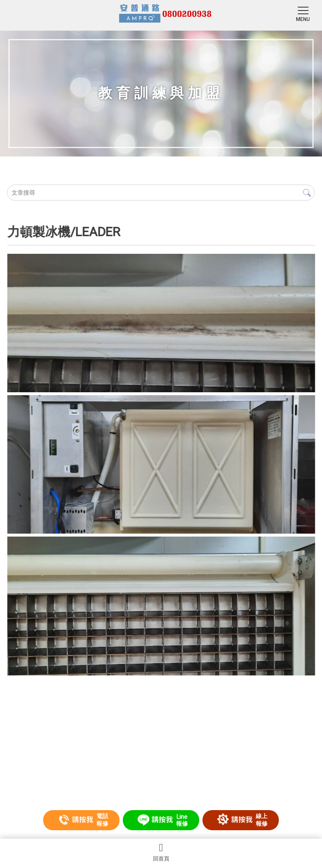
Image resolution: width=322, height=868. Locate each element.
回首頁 (161, 852)
